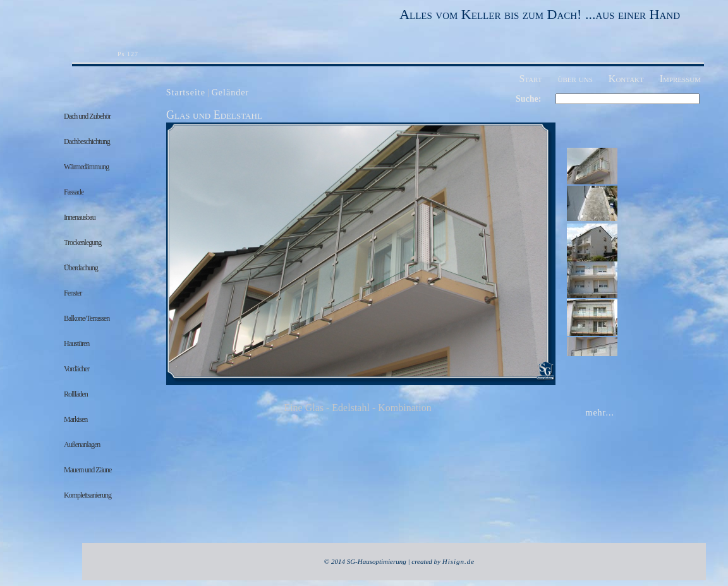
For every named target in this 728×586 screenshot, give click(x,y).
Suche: (528, 99)
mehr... (600, 413)
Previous (181, 259)
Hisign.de (458, 561)
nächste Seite (534, 259)
